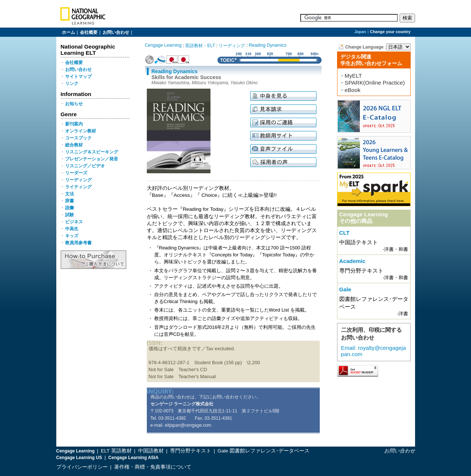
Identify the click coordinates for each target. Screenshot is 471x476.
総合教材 (74, 145)
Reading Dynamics (268, 45)
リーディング (78, 180)
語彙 (70, 208)
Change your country (390, 32)
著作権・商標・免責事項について (153, 467)
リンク (72, 84)
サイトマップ (78, 77)
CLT (344, 233)
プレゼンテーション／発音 (92, 159)
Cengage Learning (163, 45)
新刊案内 (74, 124)
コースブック (78, 138)
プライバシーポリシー (82, 467)
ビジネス (74, 222)
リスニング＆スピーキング (92, 152)
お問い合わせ (116, 32)
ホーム (68, 32)
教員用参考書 (78, 243)
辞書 (70, 201)
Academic (353, 261)
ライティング (78, 187)
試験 (70, 215)
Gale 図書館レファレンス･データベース (263, 451)
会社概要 (89, 32)
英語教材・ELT (200, 46)
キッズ (72, 236)
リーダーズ (76, 173)
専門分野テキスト (191, 451)
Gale (345, 289)
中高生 (72, 229)
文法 (70, 194)
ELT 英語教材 (117, 451)
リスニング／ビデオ (85, 166)
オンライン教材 (81, 131)
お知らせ (74, 104)
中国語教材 (152, 451)
